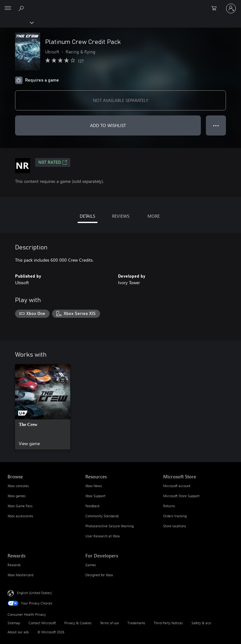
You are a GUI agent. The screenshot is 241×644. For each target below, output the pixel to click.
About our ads (18, 632)
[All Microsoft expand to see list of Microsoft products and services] (8, 8)
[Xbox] (16, 22)
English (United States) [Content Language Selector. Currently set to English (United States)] (34, 592)
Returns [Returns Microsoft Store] (169, 506)
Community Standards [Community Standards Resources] (102, 516)
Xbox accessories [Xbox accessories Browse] (20, 516)
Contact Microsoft (42, 623)
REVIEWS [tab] (121, 216)
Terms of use (110, 623)
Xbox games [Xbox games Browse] (17, 496)
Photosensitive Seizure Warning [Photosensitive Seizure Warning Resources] (110, 526)
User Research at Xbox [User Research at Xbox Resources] (103, 536)
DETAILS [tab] (87, 216)
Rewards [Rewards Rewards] (14, 565)
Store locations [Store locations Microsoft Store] (175, 526)
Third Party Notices (168, 623)
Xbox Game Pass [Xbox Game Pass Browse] (20, 506)
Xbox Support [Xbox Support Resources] (95, 496)
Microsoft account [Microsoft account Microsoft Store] (177, 486)
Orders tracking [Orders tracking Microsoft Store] (175, 516)
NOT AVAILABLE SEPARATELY (121, 100)
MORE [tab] (154, 216)
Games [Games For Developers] (91, 565)
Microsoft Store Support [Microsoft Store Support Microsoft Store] (181, 496)
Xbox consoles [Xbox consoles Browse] (18, 486)
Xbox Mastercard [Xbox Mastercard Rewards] (20, 575)
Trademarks (136, 623)
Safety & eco (201, 623)
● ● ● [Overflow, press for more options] (216, 125)
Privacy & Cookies (78, 623)
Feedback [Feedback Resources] (92, 506)
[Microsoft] (120, 5)
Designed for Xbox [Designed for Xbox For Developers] (99, 575)
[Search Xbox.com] (22, 8)
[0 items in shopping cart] (216, 8)
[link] (43, 407)
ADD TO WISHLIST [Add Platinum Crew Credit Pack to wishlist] (108, 125)
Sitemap (14, 623)
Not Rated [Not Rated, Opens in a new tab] (53, 162)
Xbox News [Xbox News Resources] (94, 486)
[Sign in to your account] (231, 8)
